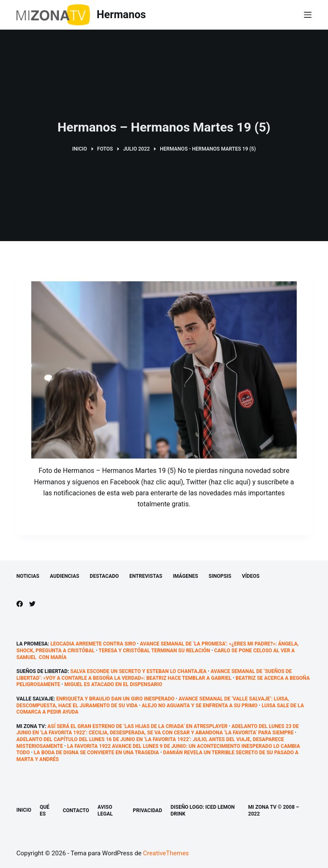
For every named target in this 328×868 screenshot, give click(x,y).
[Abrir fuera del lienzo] (308, 15)
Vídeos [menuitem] (251, 576)
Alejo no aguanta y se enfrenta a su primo (200, 706)
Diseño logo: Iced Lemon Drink (202, 810)
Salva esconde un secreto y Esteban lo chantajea (138, 671)
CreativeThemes (166, 853)
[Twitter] (32, 604)
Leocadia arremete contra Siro (93, 644)
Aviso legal (105, 810)
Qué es (45, 810)
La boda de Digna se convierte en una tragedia (96, 753)
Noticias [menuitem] (28, 576)
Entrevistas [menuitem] (146, 576)
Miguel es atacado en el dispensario (113, 684)
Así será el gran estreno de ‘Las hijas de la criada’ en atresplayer (137, 726)
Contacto (76, 810)
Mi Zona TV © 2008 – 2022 (274, 810)
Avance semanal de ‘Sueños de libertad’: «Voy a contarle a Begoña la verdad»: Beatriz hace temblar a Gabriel (154, 675)
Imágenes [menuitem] (186, 576)
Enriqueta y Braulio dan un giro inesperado (115, 699)
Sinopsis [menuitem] (220, 576)
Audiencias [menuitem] (64, 576)
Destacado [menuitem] (104, 576)
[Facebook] (20, 604)
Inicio (24, 810)
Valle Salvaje (35, 699)
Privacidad (147, 810)
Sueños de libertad (42, 671)
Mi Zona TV (31, 726)
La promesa (32, 644)
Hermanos (121, 15)
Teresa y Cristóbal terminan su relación (154, 651)
